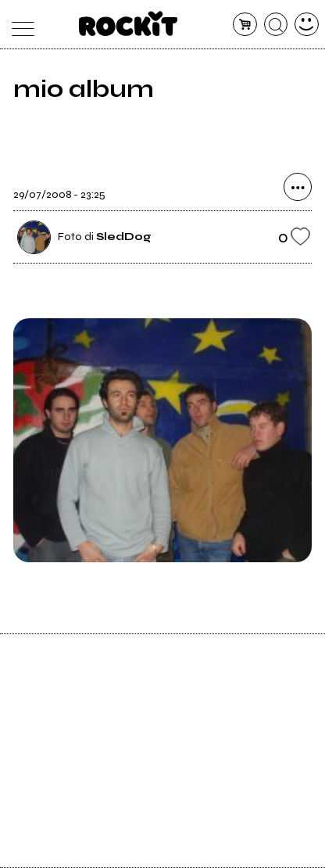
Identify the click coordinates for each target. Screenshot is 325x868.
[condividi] (298, 187)
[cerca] (276, 25)
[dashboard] (307, 25)
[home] (129, 23)
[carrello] (245, 25)
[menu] (18, 25)
